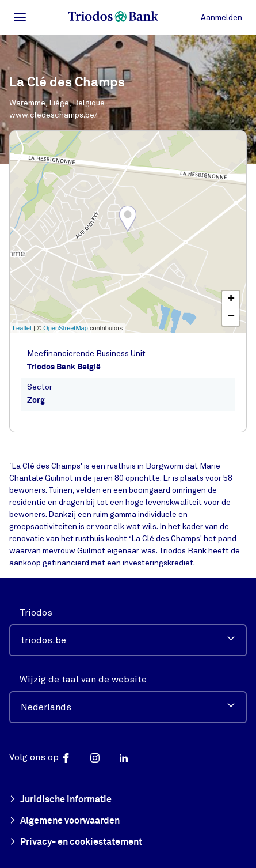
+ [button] (231, 300)
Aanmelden (221, 18)
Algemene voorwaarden (64, 821)
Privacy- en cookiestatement (76, 843)
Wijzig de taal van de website (83, 680)
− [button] (231, 317)
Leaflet (22, 328)
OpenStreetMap (66, 328)
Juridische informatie (60, 800)
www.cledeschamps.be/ (54, 115)
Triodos (36, 613)
